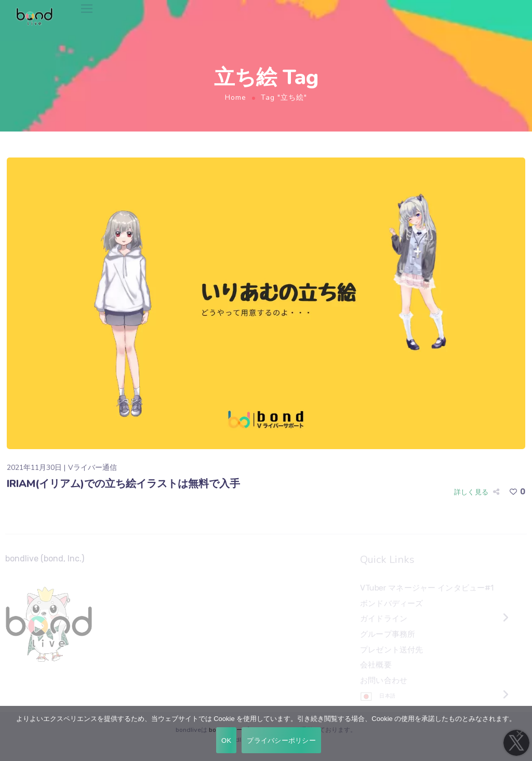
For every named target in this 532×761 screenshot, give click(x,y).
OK (226, 740)
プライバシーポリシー (281, 740)
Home (236, 97)
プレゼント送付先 (392, 650)
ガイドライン (384, 619)
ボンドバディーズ (392, 603)
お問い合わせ (384, 680)
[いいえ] (519, 733)
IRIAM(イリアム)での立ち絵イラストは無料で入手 (123, 484)
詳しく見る (471, 492)
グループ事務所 (388, 634)
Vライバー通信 (92, 468)
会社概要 (376, 665)
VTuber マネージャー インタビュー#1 (427, 588)
